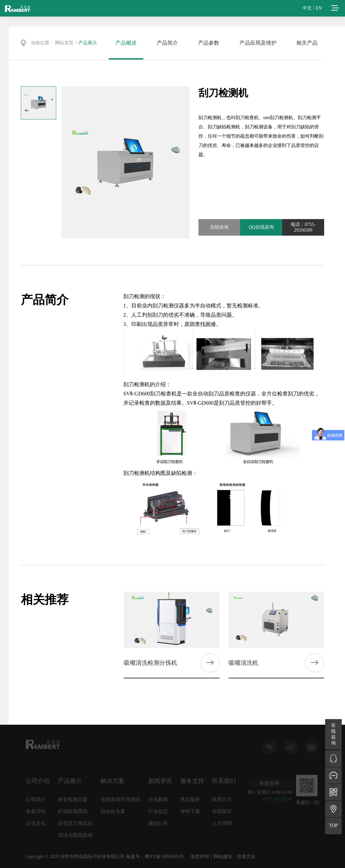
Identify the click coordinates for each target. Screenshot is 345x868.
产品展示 (88, 43)
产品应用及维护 (258, 43)
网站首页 (64, 43)
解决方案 (112, 783)
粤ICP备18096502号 (164, 857)
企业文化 (36, 825)
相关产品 (307, 43)
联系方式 (222, 801)
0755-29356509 (278, 801)
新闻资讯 (160, 783)
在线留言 (222, 813)
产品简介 (167, 43)
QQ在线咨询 (261, 227)
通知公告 (158, 825)
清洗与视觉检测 (75, 837)
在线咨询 (219, 227)
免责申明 (200, 857)
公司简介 (36, 801)
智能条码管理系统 (120, 801)
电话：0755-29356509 (303, 227)
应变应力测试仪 (75, 825)
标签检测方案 (73, 801)
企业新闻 (158, 801)
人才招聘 (222, 825)
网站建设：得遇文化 (235, 857)
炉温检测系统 (73, 813)
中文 (307, 8)
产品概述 (126, 43)
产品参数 (209, 43)
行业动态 (158, 813)
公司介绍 (38, 783)
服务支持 (192, 783)
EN (319, 8)
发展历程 (36, 813)
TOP (333, 825)
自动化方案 (113, 813)
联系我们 (224, 783)
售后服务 (190, 801)
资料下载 (190, 813)
